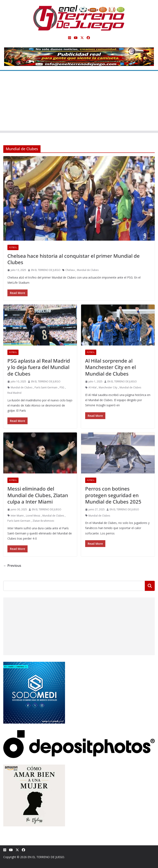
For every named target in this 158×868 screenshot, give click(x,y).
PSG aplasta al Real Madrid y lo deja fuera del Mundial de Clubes (39, 367)
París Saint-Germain (46, 387)
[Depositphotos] (79, 733)
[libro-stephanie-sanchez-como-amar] (34, 767)
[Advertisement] (79, 102)
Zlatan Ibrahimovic (43, 521)
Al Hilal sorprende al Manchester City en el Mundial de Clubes (110, 367)
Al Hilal (92, 387)
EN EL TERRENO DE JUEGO (46, 270)
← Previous (12, 566)
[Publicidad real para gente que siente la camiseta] (79, 50)
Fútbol (13, 247)
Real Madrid (14, 393)
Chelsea (70, 270)
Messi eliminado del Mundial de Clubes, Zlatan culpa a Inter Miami (38, 495)
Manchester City (108, 387)
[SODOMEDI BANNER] (34, 664)
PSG (62, 387)
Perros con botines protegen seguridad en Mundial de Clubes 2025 (113, 495)
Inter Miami (17, 516)
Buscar (150, 586)
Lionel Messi (33, 516)
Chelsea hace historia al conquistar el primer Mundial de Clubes (74, 259)
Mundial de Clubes (88, 270)
